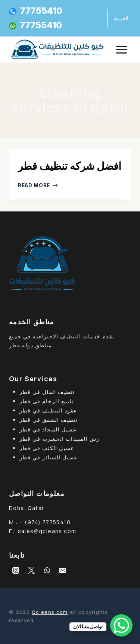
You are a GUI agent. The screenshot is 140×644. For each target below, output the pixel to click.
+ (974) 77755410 (45, 522)
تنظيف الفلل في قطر (47, 392)
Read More (38, 185)
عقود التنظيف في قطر (48, 410)
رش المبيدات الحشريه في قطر (59, 439)
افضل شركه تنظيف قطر (70, 166)
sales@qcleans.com (47, 531)
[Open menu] (121, 50)
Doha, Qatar (27, 508)
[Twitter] (31, 570)
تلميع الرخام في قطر (47, 401)
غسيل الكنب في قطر (47, 448)
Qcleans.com (50, 612)
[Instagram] (16, 570)
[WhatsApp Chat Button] (121, 625)
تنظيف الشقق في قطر (49, 420)
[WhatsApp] (47, 570)
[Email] (63, 570)
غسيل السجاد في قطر (48, 429)
